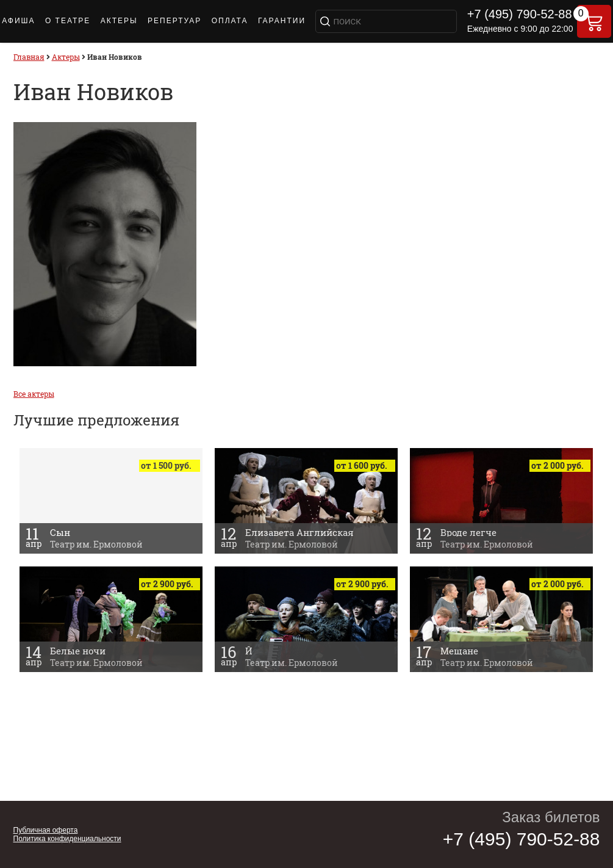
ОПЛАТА (230, 21)
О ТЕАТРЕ (68, 21)
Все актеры (34, 394)
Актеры (119, 21)
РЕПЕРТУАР (174, 21)
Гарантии (282, 21)
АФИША (18, 21)
